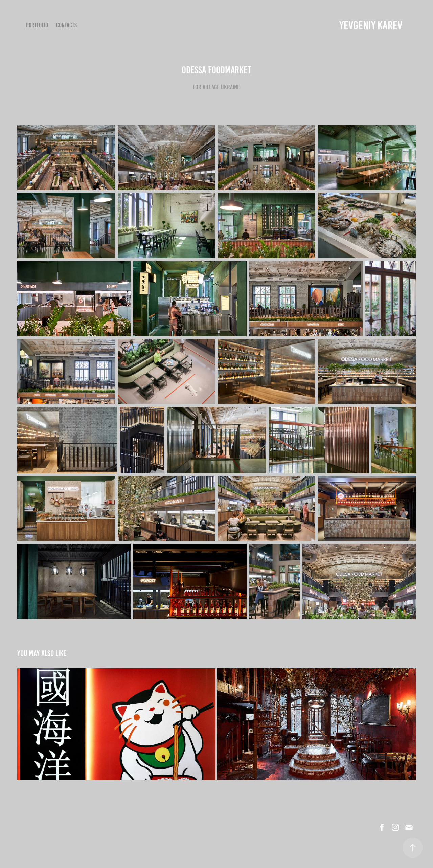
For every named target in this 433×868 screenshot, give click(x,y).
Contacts (66, 25)
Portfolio (37, 25)
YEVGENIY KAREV (371, 25)
